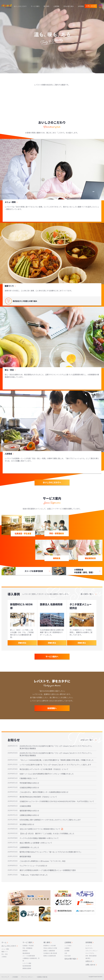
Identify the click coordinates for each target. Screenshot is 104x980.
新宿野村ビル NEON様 (50, 946)
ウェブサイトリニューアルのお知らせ (33, 866)
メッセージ (89, 946)
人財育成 (8, 454)
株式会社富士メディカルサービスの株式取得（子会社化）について (44, 769)
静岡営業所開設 (25, 856)
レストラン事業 (27, 963)
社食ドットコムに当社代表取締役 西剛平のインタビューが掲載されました (47, 774)
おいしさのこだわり (20, 6)
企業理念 (67, 948)
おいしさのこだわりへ (52, 482)
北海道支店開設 (25, 806)
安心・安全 (9, 370)
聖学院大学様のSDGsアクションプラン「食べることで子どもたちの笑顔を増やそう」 (51, 852)
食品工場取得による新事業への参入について (36, 843)
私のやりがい (89, 948)
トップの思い (68, 946)
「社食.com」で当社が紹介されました (34, 875)
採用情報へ (52, 708)
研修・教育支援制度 (91, 956)
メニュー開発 (10, 202)
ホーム (4, 942)
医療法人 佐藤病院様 (49, 951)
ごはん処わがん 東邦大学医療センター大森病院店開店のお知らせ (44, 792)
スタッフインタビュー (92, 951)
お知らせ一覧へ (87, 740)
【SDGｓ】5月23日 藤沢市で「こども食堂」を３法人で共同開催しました (47, 833)
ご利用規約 (15, 977)
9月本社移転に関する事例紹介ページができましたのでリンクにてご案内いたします (50, 820)
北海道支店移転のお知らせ (29, 787)
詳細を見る (22, 643)
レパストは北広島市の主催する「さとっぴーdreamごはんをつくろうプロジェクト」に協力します (55, 765)
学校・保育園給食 (27, 948)
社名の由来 (68, 956)
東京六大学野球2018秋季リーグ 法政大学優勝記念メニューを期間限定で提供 (48, 870)
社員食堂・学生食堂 (28, 946)
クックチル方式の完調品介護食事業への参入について (39, 838)
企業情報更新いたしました (29, 847)
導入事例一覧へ (87, 594)
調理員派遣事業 (27, 968)
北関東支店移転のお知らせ (29, 815)
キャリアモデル (90, 953)
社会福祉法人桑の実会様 (50, 953)
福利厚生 (88, 958)
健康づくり (9, 286)
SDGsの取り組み (69, 6)
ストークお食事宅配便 (29, 956)
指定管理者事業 (27, 966)
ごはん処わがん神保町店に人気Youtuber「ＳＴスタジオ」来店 (43, 861)
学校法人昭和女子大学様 (50, 948)
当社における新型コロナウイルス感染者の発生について (41, 829)
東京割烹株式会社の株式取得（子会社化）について (38, 797)
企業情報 (56, 6)
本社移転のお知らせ (27, 824)
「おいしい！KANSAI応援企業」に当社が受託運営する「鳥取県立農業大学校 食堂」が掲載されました (57, 760)
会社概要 (67, 951)
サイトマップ (5, 977)
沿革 (66, 953)
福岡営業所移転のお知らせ (29, 811)
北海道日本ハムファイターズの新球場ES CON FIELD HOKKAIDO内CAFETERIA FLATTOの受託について (57, 801)
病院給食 (25, 951)
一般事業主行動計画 (42, 977)
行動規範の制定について (29, 778)
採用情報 (81, 6)
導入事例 (46, 6)
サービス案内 (35, 6)
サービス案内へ (52, 657)
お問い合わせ (91, 6)
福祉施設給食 (26, 953)
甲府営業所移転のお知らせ (29, 783)
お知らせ (89, 961)
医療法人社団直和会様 (50, 956)
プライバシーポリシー (27, 977)
